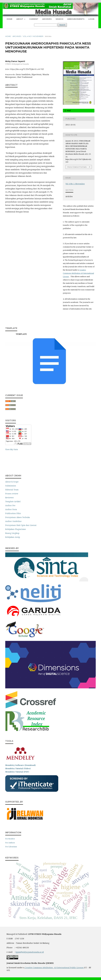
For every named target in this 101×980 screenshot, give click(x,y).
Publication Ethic (13, 513)
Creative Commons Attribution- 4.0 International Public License (54, 968)
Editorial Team (12, 490)
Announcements (76, 19)
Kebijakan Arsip (13, 537)
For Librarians (11, 847)
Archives (47, 19)
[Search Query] (46, 25)
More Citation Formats (77, 167)
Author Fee (10, 505)
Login (91, 19)
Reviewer (10, 498)
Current (34, 19)
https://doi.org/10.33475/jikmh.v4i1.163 (27, 69)
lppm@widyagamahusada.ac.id (30, 952)
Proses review (12, 494)
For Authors (10, 843)
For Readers (10, 839)
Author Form (11, 509)
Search (59, 19)
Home (10, 19)
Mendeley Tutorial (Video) (18, 768)
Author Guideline (13, 521)
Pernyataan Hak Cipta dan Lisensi (21, 525)
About (20, 19)
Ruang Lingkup (12, 533)
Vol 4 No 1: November (33, 36)
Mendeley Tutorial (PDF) (17, 772)
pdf (69, 111)
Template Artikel (13, 501)
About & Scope (12, 482)
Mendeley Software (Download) (20, 765)
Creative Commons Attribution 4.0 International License (78, 273)
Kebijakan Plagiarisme (16, 529)
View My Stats (12, 449)
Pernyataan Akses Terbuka (18, 517)
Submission (11, 486)
